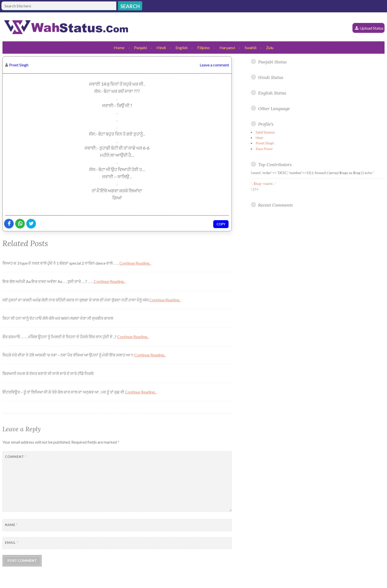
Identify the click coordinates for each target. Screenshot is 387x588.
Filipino (203, 48)
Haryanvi (227, 48)
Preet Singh (19, 65)
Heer (260, 138)
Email (12, 543)
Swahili (251, 48)
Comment (16, 457)
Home (119, 48)
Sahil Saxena (265, 132)
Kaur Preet (264, 149)
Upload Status (372, 28)
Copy (221, 224)
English (182, 48)
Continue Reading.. (135, 263)
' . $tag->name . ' (263, 184)
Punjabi (140, 48)
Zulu (270, 48)
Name (11, 525)
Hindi (161, 48)
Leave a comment (214, 65)
